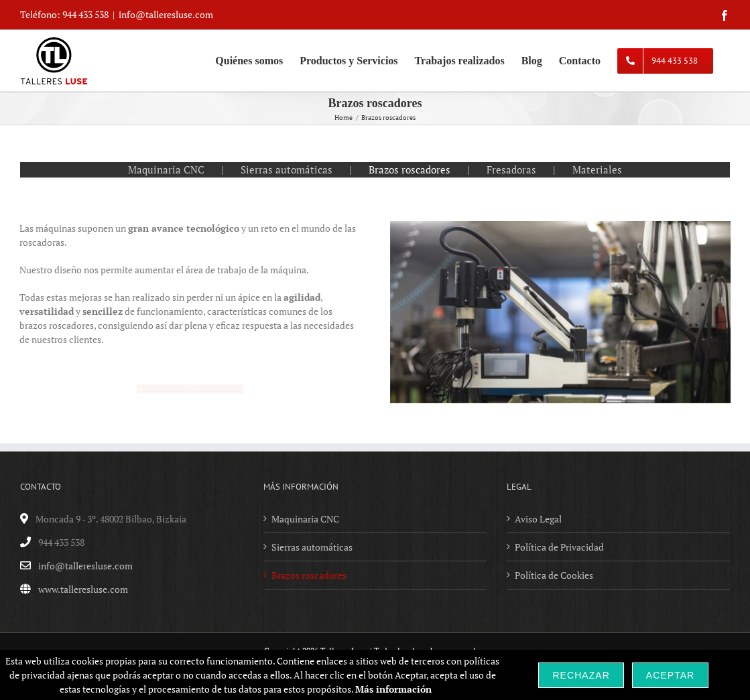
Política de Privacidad (559, 547)
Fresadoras (511, 169)
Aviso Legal (538, 519)
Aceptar (670, 675)
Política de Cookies (554, 575)
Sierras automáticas (287, 169)
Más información (393, 689)
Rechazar (581, 675)
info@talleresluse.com (166, 14)
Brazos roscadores (410, 169)
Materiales (597, 169)
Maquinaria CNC (166, 169)
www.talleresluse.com (83, 589)
